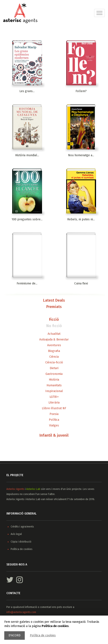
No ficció (54, 326)
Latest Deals (54, 301)
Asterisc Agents (15, 489)
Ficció (54, 320)
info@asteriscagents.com (21, 612)
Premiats (54, 307)
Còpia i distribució (21, 542)
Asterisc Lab (33, 489)
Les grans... (27, 91)
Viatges (54, 425)
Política (54, 420)
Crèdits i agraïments (22, 527)
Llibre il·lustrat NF (54, 408)
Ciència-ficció (54, 362)
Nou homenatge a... (81, 155)
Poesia (54, 414)
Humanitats (54, 385)
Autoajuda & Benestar (54, 340)
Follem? (81, 91)
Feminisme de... (27, 283)
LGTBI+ (54, 397)
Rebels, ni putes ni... (81, 219)
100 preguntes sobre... (27, 219)
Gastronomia (54, 374)
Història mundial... (27, 155)
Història (54, 380)
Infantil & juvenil (54, 436)
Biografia (54, 351)
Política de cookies (43, 635)
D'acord (15, 635)
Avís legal (16, 534)
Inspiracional (54, 391)
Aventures (54, 345)
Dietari (54, 368)
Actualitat (54, 334)
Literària (54, 403)
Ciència (54, 357)
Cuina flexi (81, 283)
